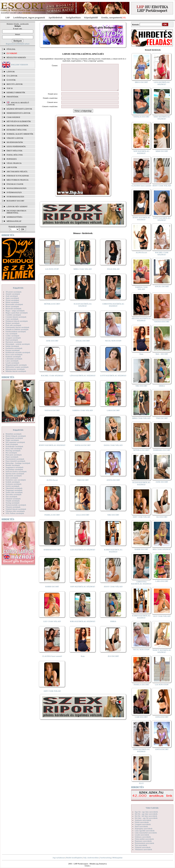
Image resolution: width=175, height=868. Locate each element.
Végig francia (14, 163)
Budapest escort (15, 201)
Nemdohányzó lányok (19, 113)
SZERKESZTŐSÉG (14, 217)
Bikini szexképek (12, 302)
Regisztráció (11, 44)
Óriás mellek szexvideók (144, 839)
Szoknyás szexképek (14, 484)
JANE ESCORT (52, 346)
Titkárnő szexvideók (143, 847)
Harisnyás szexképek (14, 342)
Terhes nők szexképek (14, 492)
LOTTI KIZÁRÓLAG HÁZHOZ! (113, 381)
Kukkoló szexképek (13, 357)
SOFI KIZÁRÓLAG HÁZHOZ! (83, 592)
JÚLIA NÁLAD (113, 274)
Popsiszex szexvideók (143, 841)
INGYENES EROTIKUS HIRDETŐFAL (16, 212)
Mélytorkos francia (18, 180)
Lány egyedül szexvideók (145, 831)
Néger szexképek (12, 440)
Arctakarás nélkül (17, 171)
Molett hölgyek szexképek (16, 436)
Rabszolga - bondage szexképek (18, 463)
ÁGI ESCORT (113, 661)
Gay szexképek (11, 334)
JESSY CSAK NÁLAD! (113, 592)
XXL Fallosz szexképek (15, 513)
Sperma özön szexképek (15, 474)
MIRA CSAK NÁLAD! (83, 274)
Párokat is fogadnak (18, 176)
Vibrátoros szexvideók (143, 849)
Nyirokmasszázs (15, 197)
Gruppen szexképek (13, 338)
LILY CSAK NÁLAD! (52, 627)
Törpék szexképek (13, 501)
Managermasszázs (17, 188)
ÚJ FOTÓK (11, 80)
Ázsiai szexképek (12, 300)
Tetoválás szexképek (14, 494)
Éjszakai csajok (15, 184)
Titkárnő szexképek (13, 499)
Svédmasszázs (14, 192)
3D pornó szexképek (13, 292)
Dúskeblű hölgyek (17, 130)
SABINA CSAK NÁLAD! (83, 416)
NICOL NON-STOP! (113, 346)
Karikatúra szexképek (14, 348)
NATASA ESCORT (52, 416)
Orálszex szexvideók (143, 837)
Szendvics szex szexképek (16, 480)
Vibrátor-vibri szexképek (15, 511)
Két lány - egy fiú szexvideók (146, 818)
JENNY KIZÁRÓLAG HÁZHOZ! (52, 450)
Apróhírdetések (55, 17)
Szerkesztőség (105, 858)
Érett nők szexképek (13, 325)
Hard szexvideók (141, 826)
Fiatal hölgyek (15, 155)
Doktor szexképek (13, 323)
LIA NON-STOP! (52, 274)
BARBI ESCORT (52, 592)
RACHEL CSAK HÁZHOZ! (52, 381)
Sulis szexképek (12, 478)
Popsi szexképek (12, 457)
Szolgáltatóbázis (73, 17)
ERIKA (113, 627)
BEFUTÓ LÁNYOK (15, 84)
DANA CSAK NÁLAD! (113, 450)
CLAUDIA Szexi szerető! (52, 661)
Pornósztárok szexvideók (144, 843)
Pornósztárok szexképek (15, 459)
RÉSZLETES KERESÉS (16, 57)
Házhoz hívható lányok (19, 109)
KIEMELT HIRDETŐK (16, 92)
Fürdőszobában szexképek (16, 331)
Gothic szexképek (12, 336)
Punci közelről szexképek (15, 461)
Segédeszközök (15, 142)
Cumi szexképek (12, 319)
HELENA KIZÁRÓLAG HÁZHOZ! (141, 319)
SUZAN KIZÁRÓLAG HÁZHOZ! (83, 310)
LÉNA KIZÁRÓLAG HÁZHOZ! (83, 381)
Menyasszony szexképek (15, 369)
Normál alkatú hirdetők (20, 134)
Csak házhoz (13, 117)
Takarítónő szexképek (14, 488)
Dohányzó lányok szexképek (17, 321)
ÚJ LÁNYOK (12, 76)
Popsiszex (12, 159)
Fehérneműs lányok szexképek (17, 327)
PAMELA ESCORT (52, 520)
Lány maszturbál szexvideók (146, 833)
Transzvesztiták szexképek (16, 505)
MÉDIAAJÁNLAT (14, 221)
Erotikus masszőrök (18, 126)
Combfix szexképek (13, 315)
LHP (8, 17)
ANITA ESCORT (113, 485)
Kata (83, 661)
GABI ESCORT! (141, 717)
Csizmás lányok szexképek (16, 317)
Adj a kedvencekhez (91, 858)
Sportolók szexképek (14, 476)
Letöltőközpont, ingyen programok (29, 17)
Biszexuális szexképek (14, 304)
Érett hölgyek (14, 151)
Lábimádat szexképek (14, 359)
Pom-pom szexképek (14, 455)
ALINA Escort (52, 485)
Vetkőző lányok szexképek (16, 509)
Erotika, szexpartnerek (112, 17)
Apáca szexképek (12, 298)
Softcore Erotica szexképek (16, 471)
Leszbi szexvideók (142, 835)
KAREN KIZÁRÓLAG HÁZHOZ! (113, 556)
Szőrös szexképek (12, 486)
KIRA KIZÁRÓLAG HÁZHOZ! (83, 627)
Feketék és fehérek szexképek (17, 329)
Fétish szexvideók (142, 822)
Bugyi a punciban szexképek (17, 313)
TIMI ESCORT (83, 485)
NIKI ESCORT (113, 520)
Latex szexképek (12, 361)
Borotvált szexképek (13, 308)
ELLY (141, 783)
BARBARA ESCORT (52, 555)
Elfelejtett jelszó (23, 44)
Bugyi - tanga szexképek (15, 311)
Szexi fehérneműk (16, 146)
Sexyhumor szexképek (14, 469)
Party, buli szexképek (14, 448)
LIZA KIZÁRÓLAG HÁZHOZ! (83, 555)
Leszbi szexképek (12, 363)
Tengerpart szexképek (14, 490)
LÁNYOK (11, 72)
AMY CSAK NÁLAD (52, 696)
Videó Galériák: (152, 808)
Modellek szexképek (14, 434)
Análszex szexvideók (143, 820)
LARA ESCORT (113, 416)
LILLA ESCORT (83, 520)
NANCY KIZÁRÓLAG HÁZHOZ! (162, 651)
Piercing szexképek (13, 451)
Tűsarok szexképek (13, 507)
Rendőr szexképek (13, 465)
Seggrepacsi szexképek (14, 467)
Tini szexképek (11, 496)
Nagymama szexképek (14, 438)
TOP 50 (10, 88)
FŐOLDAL (11, 49)
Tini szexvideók (141, 845)
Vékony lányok (15, 138)
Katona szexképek (13, 350)
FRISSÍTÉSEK (12, 97)
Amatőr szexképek (13, 294)
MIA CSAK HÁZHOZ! (162, 549)
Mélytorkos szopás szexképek (17, 367)
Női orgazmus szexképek (15, 442)
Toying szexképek (13, 503)
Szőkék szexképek (13, 482)
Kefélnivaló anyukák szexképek (18, 352)
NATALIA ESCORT (83, 450)
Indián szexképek (12, 346)
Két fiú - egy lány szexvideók (146, 814)
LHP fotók (12, 167)
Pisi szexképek (11, 453)
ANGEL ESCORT (83, 346)
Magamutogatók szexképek (16, 365)
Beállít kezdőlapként (74, 858)
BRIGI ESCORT (141, 82)
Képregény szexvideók (144, 828)
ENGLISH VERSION (19, 65)
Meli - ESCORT (162, 354)
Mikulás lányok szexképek (16, 371)
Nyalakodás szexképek (14, 446)
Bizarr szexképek (12, 306)
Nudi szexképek (12, 444)
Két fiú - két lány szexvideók (146, 816)
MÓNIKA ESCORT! (52, 309)
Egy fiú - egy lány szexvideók (146, 812)
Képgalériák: (18, 288)
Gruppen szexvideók (143, 824)
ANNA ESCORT (162, 717)
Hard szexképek (12, 340)
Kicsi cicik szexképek (14, 354)
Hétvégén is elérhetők (19, 121)
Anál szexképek (12, 296)
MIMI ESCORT (162, 151)
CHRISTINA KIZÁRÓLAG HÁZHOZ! (113, 310)
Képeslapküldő (91, 17)
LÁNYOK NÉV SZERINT (17, 206)
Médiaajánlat (117, 858)
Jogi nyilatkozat (59, 858)
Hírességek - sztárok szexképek (18, 344)
